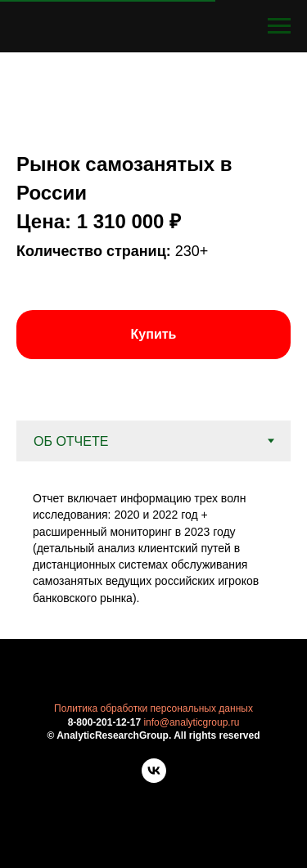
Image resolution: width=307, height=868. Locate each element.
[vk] (154, 778)
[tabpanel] (153, 550)
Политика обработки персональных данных (153, 708)
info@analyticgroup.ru (191, 722)
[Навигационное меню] (279, 26)
